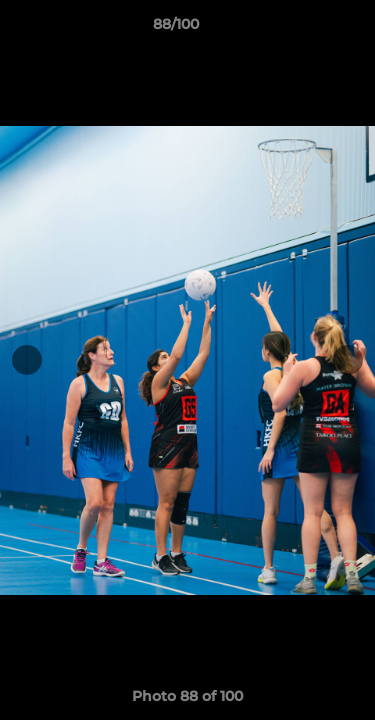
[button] (303, 29)
